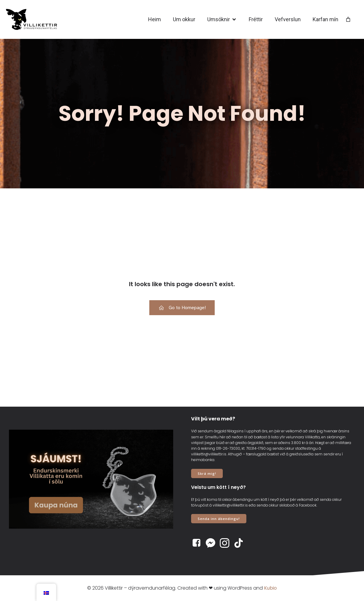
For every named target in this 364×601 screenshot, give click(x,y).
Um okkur (184, 19)
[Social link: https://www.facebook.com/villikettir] (199, 543)
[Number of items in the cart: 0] (348, 19)
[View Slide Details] (91, 479)
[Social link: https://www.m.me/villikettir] (213, 543)
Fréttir (256, 19)
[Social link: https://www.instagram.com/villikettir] (227, 543)
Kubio (270, 588)
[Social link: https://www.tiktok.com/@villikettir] (241, 543)
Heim (155, 19)
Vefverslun (288, 19)
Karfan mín (325, 19)
